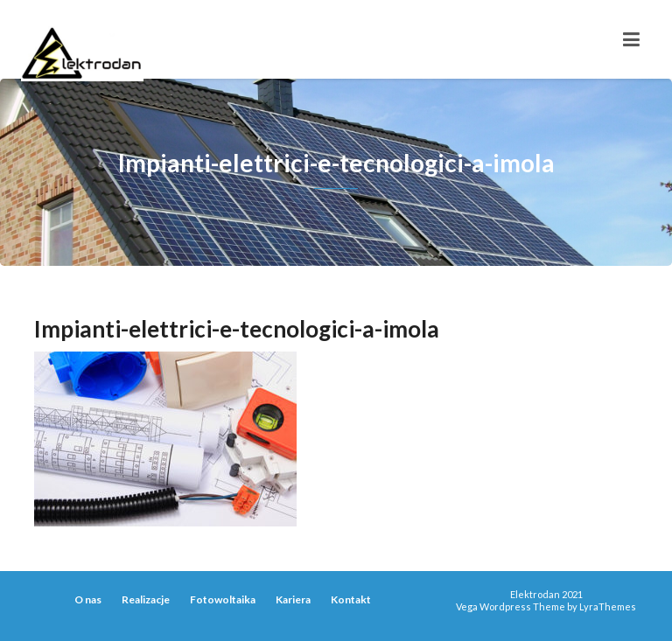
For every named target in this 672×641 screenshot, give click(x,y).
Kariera (293, 599)
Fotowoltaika (223, 599)
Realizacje (146, 599)
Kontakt (351, 599)
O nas (88, 599)
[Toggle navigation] (631, 39)
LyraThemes (608, 606)
